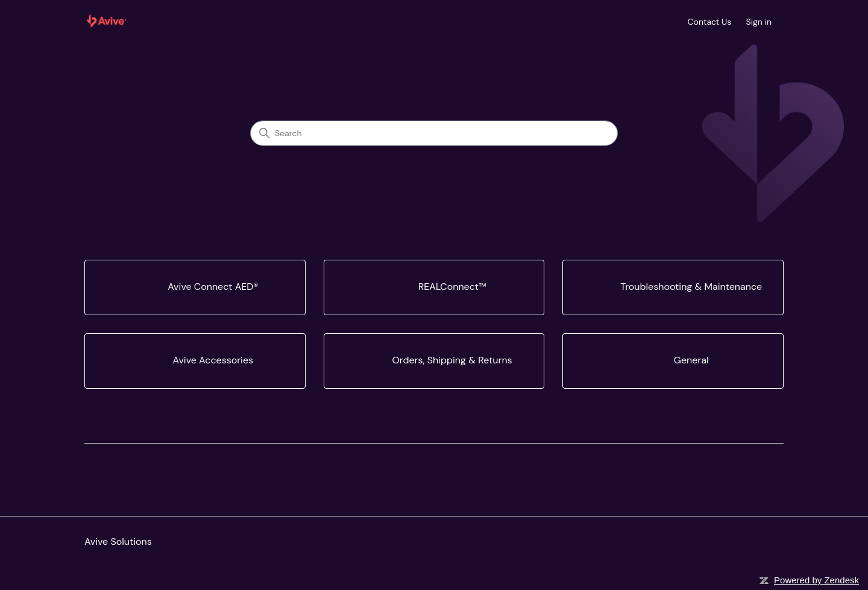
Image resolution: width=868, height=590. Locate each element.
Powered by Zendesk (816, 580)
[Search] (434, 133)
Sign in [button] (759, 22)
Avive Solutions (118, 541)
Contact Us (710, 22)
